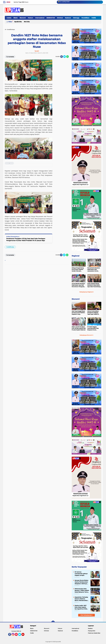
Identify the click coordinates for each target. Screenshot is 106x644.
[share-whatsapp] (67, 57)
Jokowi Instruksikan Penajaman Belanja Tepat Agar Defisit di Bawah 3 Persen (93, 313)
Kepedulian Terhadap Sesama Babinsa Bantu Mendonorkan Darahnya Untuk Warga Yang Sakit (81, 599)
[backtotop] (53, 622)
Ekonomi (23, 18)
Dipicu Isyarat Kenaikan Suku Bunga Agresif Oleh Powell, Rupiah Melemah (79, 328)
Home (8, 2)
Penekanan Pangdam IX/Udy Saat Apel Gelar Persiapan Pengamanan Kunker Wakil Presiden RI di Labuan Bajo (26, 240)
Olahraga (76, 18)
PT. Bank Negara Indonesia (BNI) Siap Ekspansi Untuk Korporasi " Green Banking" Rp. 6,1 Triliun (94, 328)
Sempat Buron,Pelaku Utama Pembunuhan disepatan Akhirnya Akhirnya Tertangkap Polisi (81, 582)
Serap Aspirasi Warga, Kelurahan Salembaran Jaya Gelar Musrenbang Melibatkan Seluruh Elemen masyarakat (94, 285)
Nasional (68, 18)
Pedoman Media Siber (94, 633)
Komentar (10, 255)
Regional (76, 256)
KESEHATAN (51, 18)
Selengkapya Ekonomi (86, 335)
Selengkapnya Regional (87, 292)
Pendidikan (85, 18)
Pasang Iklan (92, 631)
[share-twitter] (65, 57)
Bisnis (15, 18)
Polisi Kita (18, 22)
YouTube (24, 635)
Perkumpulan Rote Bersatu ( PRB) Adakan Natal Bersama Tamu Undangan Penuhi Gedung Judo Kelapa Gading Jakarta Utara (82, 590)
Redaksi (90, 628)
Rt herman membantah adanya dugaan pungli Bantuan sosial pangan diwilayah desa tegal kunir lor (81, 574)
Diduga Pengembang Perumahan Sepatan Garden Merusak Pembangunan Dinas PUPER (78, 270)
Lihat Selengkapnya (86, 615)
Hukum (30, 18)
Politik (94, 18)
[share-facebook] (62, 57)
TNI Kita (27, 22)
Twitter (20, 635)
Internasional (40, 18)
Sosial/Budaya (10, 247)
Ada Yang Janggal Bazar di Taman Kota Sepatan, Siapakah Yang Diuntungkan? (78, 313)
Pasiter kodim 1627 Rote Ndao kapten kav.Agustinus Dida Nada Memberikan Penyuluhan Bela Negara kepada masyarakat (81, 607)
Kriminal (60, 18)
